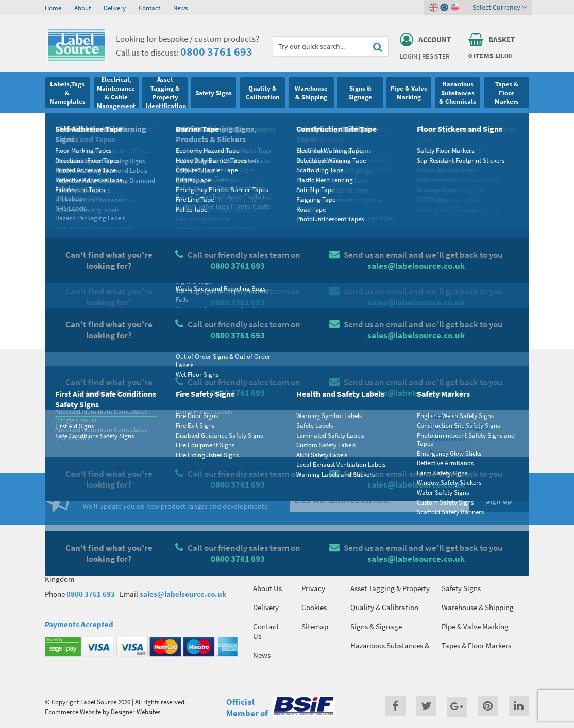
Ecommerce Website (73, 712)
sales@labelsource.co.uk (183, 594)
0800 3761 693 (216, 51)
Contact (149, 8)
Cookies (314, 607)
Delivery (115, 8)
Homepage (114, 318)
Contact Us (266, 631)
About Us (267, 588)
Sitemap (315, 626)
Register (436, 56)
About (82, 8)
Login (409, 56)
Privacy (313, 588)
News (180, 8)
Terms (311, 569)
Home (53, 8)
